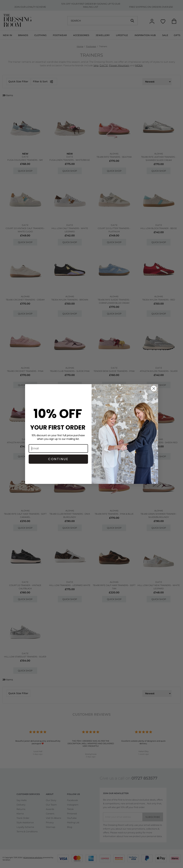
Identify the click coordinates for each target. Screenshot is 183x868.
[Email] (58, 449)
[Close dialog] (154, 388)
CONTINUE (58, 459)
